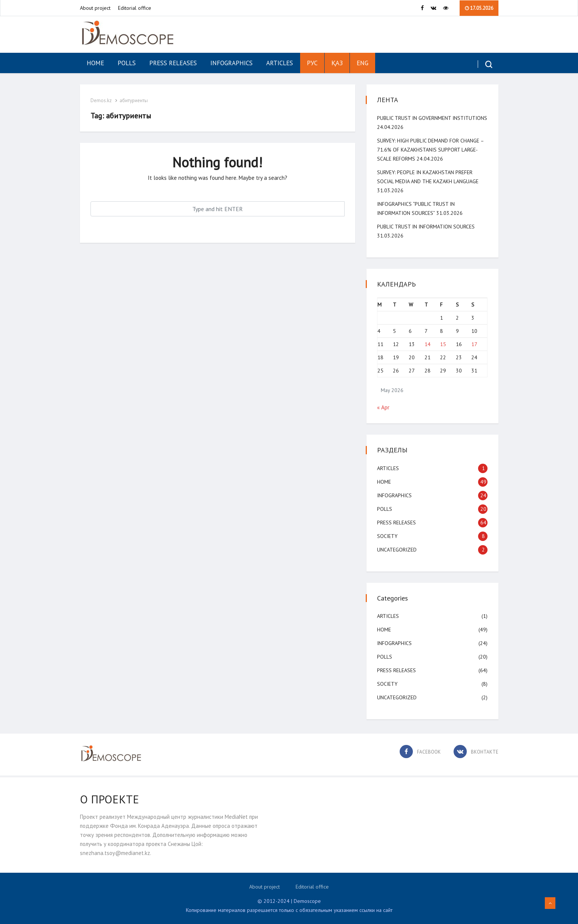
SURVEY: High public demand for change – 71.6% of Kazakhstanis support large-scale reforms (431, 150)
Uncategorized (398, 550)
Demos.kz (102, 100)
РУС (312, 63)
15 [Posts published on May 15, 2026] (443, 344)
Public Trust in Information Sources (427, 227)
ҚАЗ (337, 63)
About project (95, 8)
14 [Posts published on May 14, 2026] (428, 344)
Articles (280, 63)
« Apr (384, 407)
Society (388, 536)
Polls (127, 63)
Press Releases (173, 63)
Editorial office (135, 8)
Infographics (232, 63)
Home (95, 63)
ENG (363, 63)
